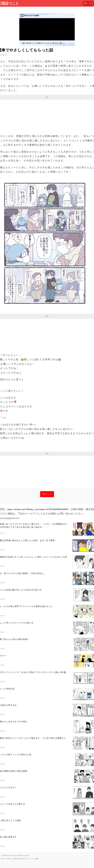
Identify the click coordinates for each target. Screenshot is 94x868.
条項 (24, 859)
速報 (91, 3)
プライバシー (30, 859)
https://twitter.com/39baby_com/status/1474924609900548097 (38, 509)
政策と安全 (18, 859)
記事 (85, 3)
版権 (37, 859)
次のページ (47, 494)
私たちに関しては (7, 859)
